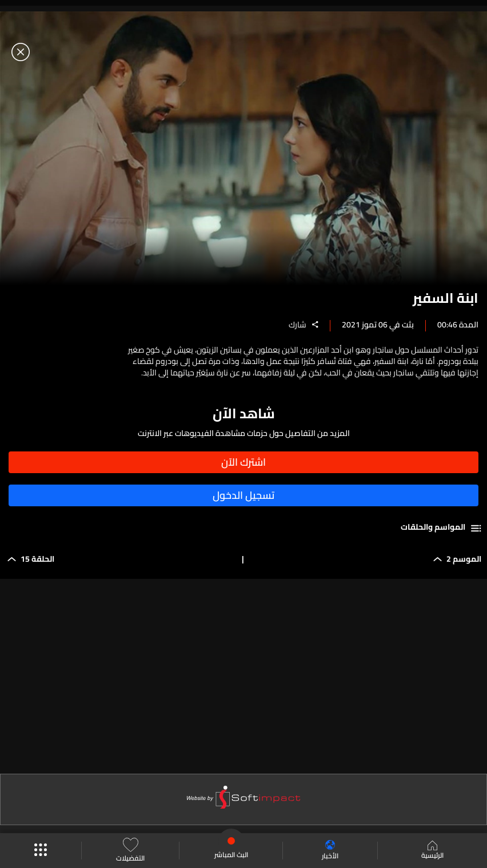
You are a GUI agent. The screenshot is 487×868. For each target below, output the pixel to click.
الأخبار (330, 851)
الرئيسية (432, 851)
